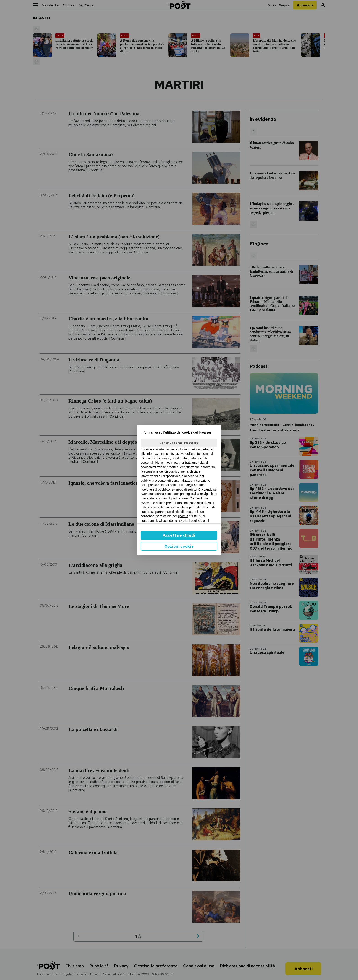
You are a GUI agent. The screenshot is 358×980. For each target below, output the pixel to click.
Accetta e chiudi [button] (179, 535)
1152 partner (157, 512)
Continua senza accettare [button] (179, 443)
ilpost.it (183, 516)
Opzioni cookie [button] (179, 546)
